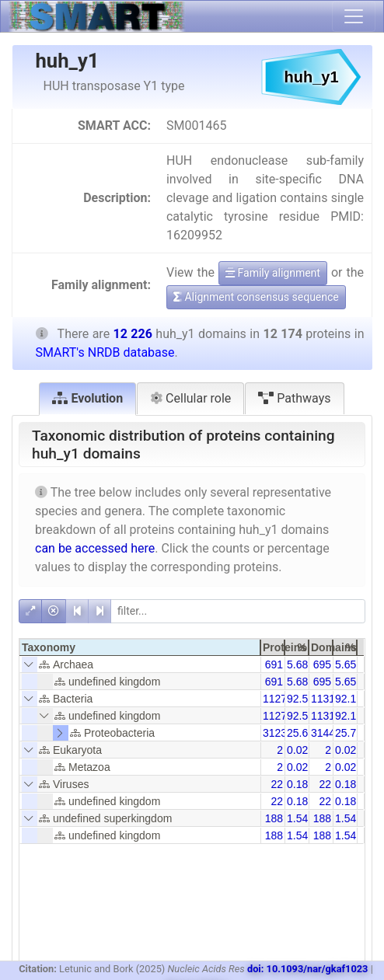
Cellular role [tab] (190, 398)
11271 (278, 699)
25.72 (349, 733)
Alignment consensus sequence (256, 297)
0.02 (297, 750)
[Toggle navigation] (354, 16)
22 (277, 784)
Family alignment (273, 273)
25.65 (300, 733)
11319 (326, 699)
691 (274, 664)
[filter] (238, 611)
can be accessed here (95, 548)
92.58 (300, 699)
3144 (323, 733)
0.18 (297, 784)
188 (274, 818)
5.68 (297, 664)
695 (322, 664)
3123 (275, 733)
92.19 (349, 699)
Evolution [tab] (87, 398)
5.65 (346, 664)
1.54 (297, 818)
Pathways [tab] (294, 398)
